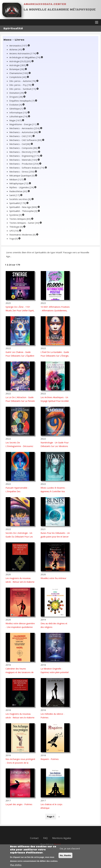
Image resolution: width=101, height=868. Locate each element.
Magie (16, 121)
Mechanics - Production (24, 164)
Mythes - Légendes (22, 188)
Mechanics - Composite (24, 148)
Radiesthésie (19, 192)
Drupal (57, 845)
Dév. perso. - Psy (21, 85)
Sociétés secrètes (20, 200)
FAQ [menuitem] (45, 839)
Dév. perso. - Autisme (23, 81)
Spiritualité (18, 204)
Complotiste (18, 77)
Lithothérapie (19, 117)
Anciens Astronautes (23, 54)
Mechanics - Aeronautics (25, 129)
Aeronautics (19, 46)
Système (16, 215)
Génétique (17, 109)
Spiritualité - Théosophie (24, 211)
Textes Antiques (20, 219)
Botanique (17, 70)
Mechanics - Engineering (25, 156)
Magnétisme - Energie (23, 125)
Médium (17, 180)
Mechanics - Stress (22, 172)
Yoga (14, 239)
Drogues (16, 97)
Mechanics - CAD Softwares (26, 140)
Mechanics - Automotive (24, 133)
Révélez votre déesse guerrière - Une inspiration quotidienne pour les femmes (20, 628)
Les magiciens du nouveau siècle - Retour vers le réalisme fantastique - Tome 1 (20, 718)
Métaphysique (19, 184)
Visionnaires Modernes (23, 235)
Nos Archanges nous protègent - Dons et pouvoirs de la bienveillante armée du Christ (20, 763)
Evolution (16, 105)
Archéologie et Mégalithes (25, 58)
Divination (17, 93)
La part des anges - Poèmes (19, 805)
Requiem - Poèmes (50, 760)
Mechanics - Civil (20, 144)
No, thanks (65, 857)
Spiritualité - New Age (23, 207)
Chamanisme (19, 74)
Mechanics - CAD (21, 137)
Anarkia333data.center (45, 4)
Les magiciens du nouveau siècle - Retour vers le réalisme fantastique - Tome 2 (20, 582)
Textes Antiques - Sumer (25, 223)
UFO (14, 231)
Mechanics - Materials (23, 160)
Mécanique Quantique (22, 176)
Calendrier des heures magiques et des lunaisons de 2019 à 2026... (20, 673)
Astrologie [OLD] (20, 62)
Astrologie (18, 66)
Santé (15, 196)
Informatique (18, 113)
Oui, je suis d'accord (70, 850)
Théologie (16, 227)
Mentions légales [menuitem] (62, 839)
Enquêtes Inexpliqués (22, 101)
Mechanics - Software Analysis (27, 168)
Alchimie (16, 50)
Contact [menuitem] (34, 839)
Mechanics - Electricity (24, 152)
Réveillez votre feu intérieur (53, 579)
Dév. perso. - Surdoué (23, 89)
